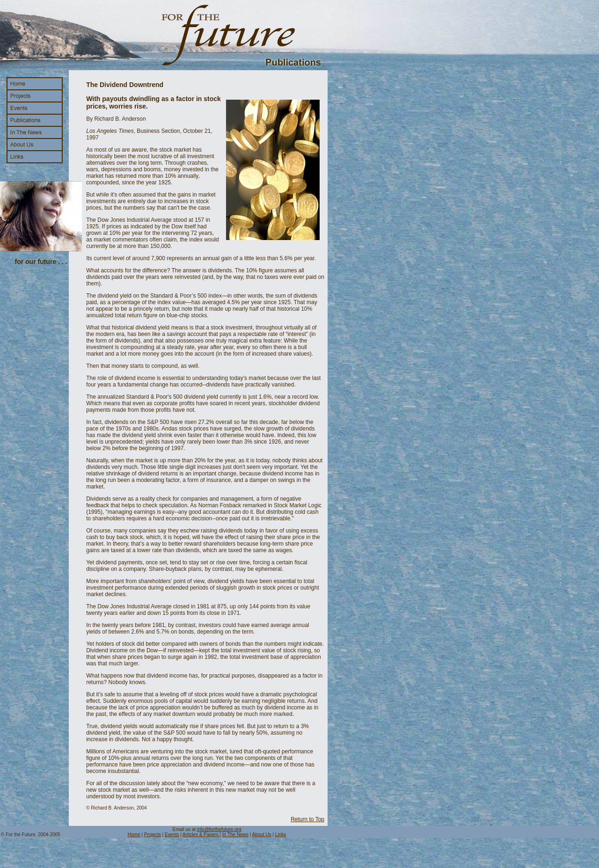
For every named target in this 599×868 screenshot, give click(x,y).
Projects (153, 835)
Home (134, 835)
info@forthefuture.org (219, 829)
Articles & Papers (201, 835)
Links (281, 835)
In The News (235, 835)
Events (172, 835)
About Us (262, 835)
